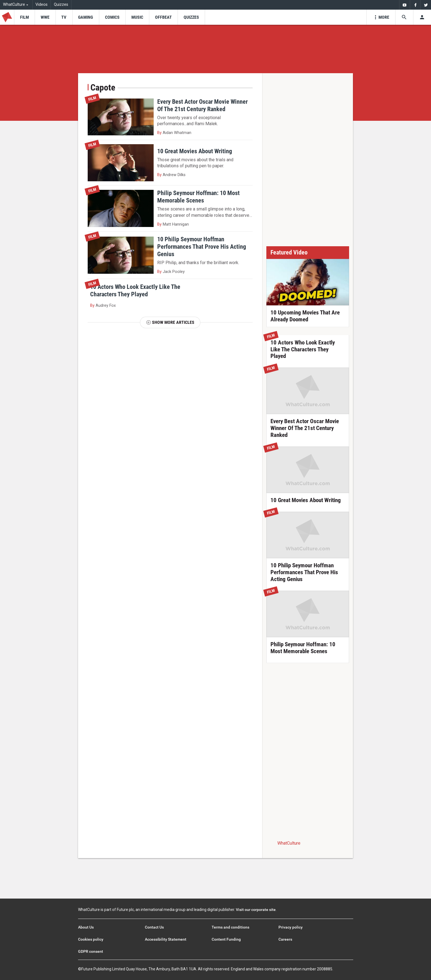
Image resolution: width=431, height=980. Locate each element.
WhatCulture (289, 843)
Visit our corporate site (256, 910)
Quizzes (61, 5)
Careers (285, 939)
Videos (42, 5)
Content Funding (226, 939)
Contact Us (154, 927)
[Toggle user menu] (422, 17)
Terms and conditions (230, 927)
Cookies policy (91, 939)
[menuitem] (404, 5)
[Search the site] (404, 17)
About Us (86, 927)
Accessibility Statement (166, 939)
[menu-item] (24, 17)
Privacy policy (291, 927)
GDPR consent (91, 951)
